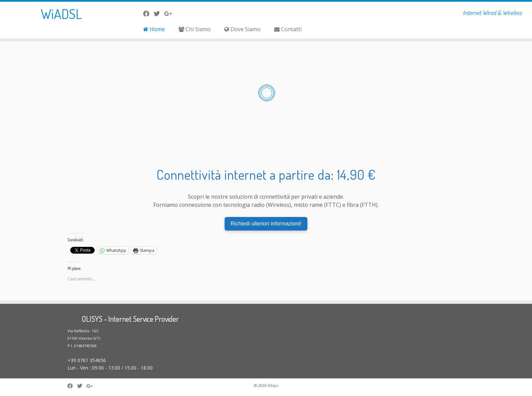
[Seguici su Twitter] (159, 14)
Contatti (288, 29)
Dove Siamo (242, 29)
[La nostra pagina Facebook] (148, 14)
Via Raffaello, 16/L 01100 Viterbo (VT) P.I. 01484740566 (84, 338)
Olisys (273, 385)
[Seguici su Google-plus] (170, 14)
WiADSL (61, 14)
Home (154, 29)
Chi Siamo (195, 29)
